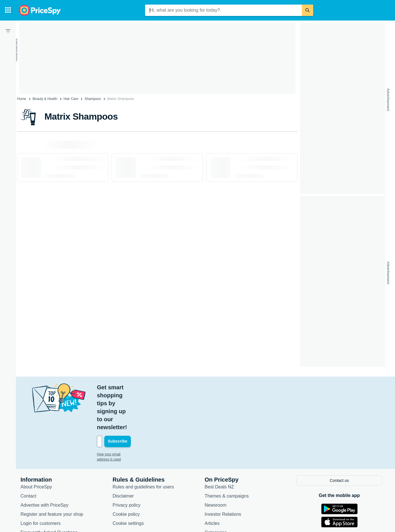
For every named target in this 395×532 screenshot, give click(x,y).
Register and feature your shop (52, 474)
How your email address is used (121, 414)
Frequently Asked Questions (49, 492)
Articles (212, 483)
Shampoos (93, 99)
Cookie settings (128, 483)
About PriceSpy (36, 446)
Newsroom (215, 465)
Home (22, 99)
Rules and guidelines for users (143, 446)
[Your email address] (136, 402)
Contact (28, 456)
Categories (216, 492)
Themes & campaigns (227, 456)
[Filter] (8, 31)
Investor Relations (223, 474)
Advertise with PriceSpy (44, 465)
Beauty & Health (45, 99)
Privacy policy (127, 465)
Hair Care (71, 99)
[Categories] (8, 10)
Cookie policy (126, 474)
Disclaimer (123, 456)
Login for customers (41, 483)
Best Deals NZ (219, 446)
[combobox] (223, 10)
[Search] (308, 10)
